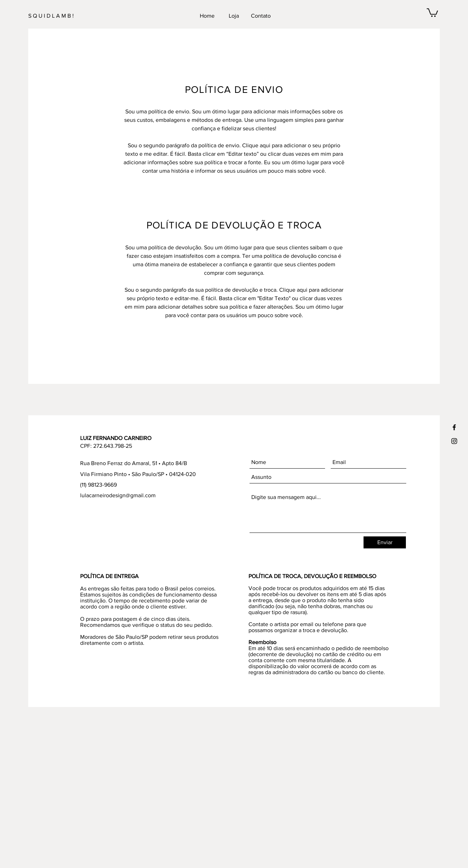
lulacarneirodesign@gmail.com (118, 495)
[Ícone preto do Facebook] (454, 427)
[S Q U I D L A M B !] (68, 16)
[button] (432, 12)
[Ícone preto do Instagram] (454, 441)
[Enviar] (385, 542)
